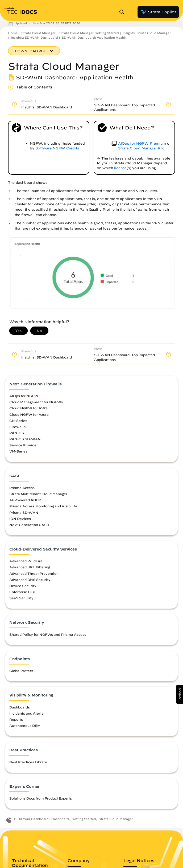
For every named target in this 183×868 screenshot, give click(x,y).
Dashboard (60, 819)
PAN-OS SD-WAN (25, 439)
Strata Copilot (158, 12)
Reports (16, 719)
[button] (180, 694)
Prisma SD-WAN (24, 512)
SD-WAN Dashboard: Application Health (94, 37)
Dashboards (20, 707)
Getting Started (84, 819)
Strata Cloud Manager (38, 33)
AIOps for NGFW (24, 396)
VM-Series (18, 451)
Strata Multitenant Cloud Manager (38, 494)
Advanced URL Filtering (30, 567)
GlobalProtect (21, 671)
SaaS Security (21, 598)
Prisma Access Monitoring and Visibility (43, 506)
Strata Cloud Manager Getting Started (89, 33)
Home (13, 33)
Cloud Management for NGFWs (36, 402)
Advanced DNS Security (30, 580)
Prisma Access (22, 488)
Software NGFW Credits (57, 148)
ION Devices (20, 519)
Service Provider (24, 445)
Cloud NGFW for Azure (29, 414)
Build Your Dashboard (31, 819)
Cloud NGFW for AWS (28, 408)
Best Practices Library (28, 762)
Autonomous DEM (25, 726)
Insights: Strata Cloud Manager (147, 33)
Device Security (23, 586)
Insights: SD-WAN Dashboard (34, 37)
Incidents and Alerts (26, 713)
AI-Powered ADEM (25, 500)
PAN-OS (17, 433)
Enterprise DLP (22, 592)
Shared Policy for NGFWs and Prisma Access (48, 634)
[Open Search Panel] (123, 12)
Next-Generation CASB (29, 525)
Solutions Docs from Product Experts (41, 798)
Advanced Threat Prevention (34, 573)
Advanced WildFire (26, 561)
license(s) (123, 168)
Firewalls (17, 427)
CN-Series (18, 421)
